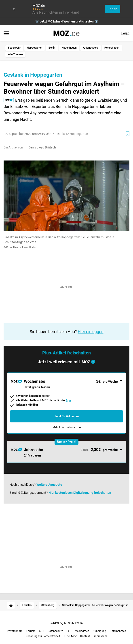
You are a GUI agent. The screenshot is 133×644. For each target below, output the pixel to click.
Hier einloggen (91, 332)
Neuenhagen (69, 48)
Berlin (52, 48)
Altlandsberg (91, 48)
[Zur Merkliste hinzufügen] (128, 134)
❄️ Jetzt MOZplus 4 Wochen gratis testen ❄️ (67, 21)
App (68, 400)
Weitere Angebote (49, 485)
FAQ (69, 631)
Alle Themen (15, 54)
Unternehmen (118, 631)
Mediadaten (82, 631)
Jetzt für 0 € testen (67, 416)
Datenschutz (55, 631)
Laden (112, 9)
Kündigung (99, 631)
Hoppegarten (35, 48)
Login (125, 33)
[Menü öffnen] (6, 34)
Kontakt (85, 636)
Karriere (31, 631)
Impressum (100, 636)
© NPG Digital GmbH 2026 (67, 623)
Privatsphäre (15, 631)
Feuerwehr (14, 48)
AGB (41, 631)
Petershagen (112, 48)
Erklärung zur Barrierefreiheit (43, 636)
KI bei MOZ (70, 636)
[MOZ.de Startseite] (66, 33)
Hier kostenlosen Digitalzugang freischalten (80, 493)
